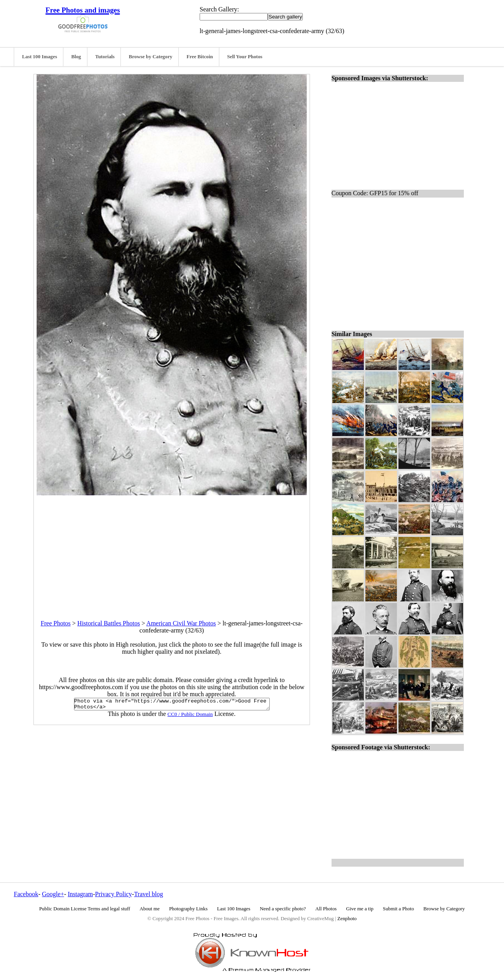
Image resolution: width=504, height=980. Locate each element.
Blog (76, 57)
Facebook (26, 894)
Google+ (53, 894)
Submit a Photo (398, 909)
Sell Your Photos (245, 57)
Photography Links (188, 909)
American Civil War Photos (181, 623)
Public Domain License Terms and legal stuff (85, 909)
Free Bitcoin (200, 57)
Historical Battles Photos (108, 623)
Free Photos (56, 623)
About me (150, 909)
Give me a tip (360, 909)
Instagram (80, 894)
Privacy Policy (113, 894)
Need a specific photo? (283, 909)
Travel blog (148, 894)
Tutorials (105, 57)
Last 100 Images (40, 57)
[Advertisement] (172, 551)
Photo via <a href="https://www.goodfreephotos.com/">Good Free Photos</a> (172, 705)
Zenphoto (347, 919)
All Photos (326, 909)
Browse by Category (151, 57)
